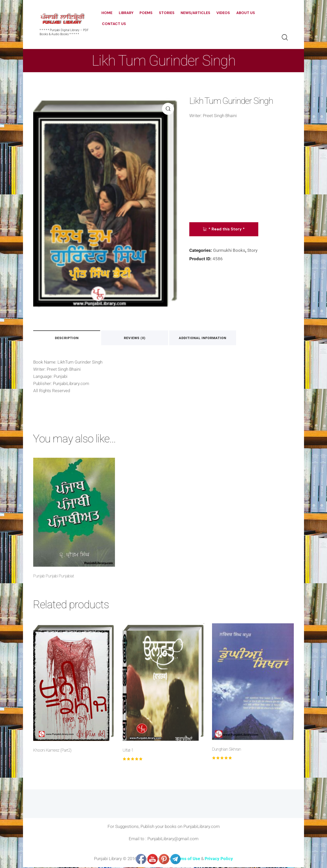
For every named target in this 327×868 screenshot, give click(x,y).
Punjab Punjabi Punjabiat (54, 576)
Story (252, 250)
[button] (168, 109)
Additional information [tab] (213, 338)
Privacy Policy (219, 859)
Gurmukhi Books (229, 250)
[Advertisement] (242, 169)
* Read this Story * (227, 229)
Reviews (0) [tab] (141, 338)
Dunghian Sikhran (226, 750)
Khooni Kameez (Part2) (52, 751)
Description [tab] (69, 338)
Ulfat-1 (128, 751)
